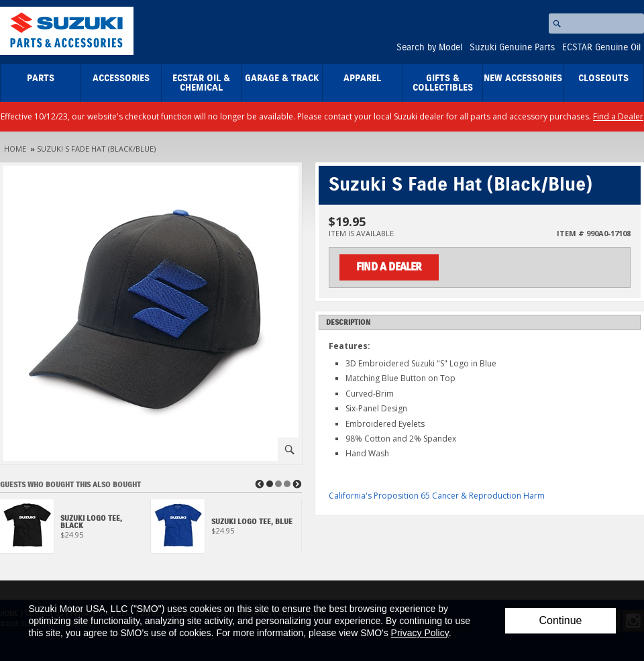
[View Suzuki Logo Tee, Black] (75, 530)
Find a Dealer (618, 116)
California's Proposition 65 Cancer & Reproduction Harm (437, 496)
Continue (560, 620)
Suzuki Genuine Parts (512, 48)
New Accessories (523, 79)
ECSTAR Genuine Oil (601, 48)
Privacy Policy (420, 633)
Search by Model (429, 48)
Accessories (121, 79)
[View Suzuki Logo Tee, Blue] (226, 530)
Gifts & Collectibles (443, 83)
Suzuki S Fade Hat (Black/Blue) (96, 149)
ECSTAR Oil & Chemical (201, 83)
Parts (41, 79)
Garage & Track (282, 79)
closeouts (603, 79)
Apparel (362, 79)
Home (15, 149)
